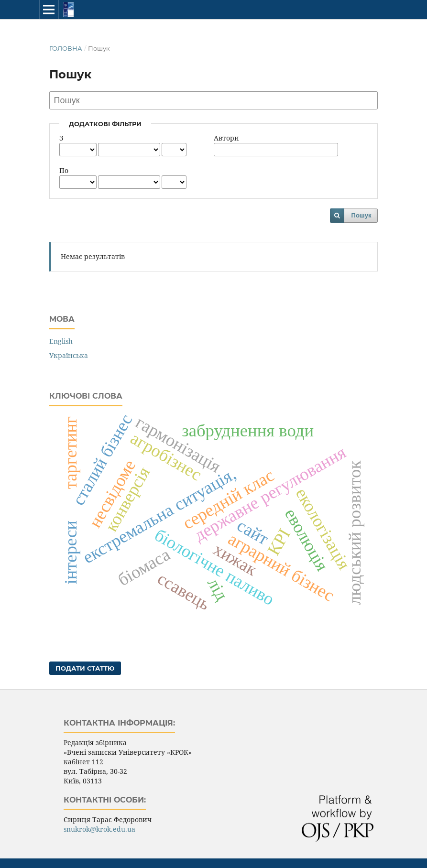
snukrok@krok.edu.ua (99, 829)
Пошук (361, 215)
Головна (66, 48)
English (61, 341)
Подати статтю (85, 668)
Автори (226, 138)
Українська (69, 355)
